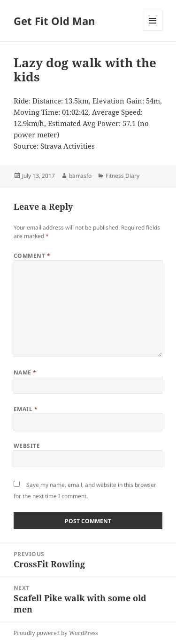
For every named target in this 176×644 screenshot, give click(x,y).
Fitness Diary (122, 176)
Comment (32, 256)
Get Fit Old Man (54, 21)
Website (27, 446)
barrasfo (80, 176)
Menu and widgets (153, 30)
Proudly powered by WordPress (56, 633)
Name (25, 372)
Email (26, 409)
